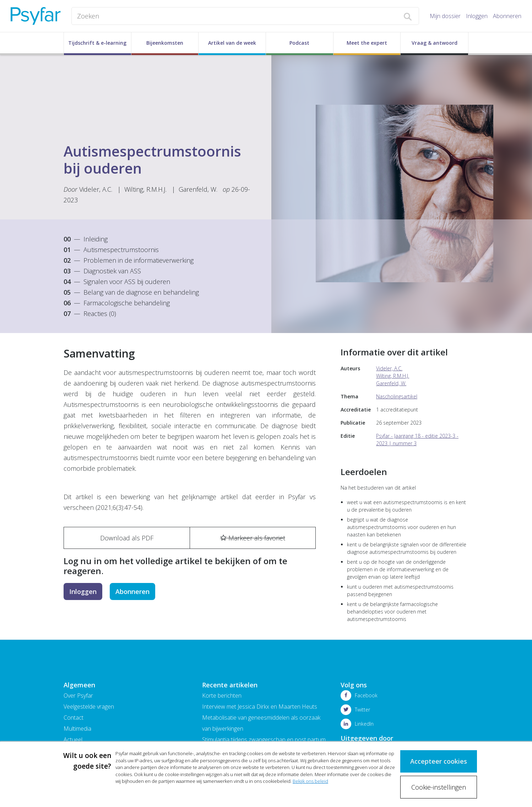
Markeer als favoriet (253, 538)
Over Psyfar (78, 696)
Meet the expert (367, 43)
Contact (74, 718)
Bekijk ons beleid (310, 781)
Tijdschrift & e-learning (97, 43)
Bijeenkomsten (165, 43)
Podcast (299, 43)
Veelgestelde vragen (89, 707)
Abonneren (507, 16)
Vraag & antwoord (435, 43)
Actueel (73, 740)
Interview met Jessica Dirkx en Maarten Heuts (260, 707)
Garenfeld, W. (198, 189)
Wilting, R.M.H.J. (145, 189)
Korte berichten (222, 696)
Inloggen (477, 16)
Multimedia (77, 729)
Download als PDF (127, 538)
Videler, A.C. (96, 189)
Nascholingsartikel (397, 396)
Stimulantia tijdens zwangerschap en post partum (264, 740)
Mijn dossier (445, 16)
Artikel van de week (232, 43)
